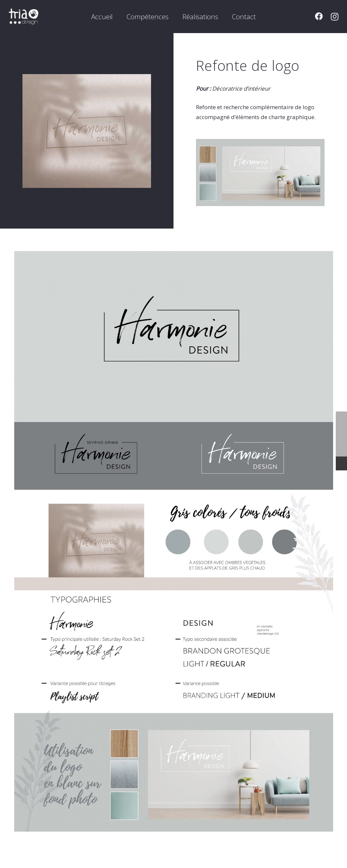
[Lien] (24, 17)
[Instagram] (335, 17)
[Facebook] (319, 16)
